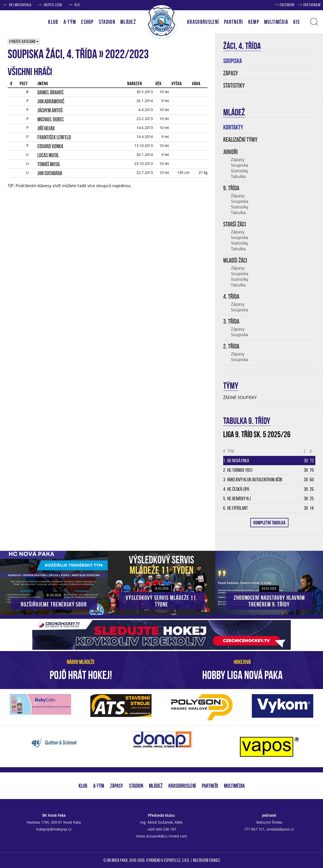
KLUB (83, 786)
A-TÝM (99, 786)
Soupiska (240, 165)
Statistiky (240, 171)
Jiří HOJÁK (46, 128)
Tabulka (238, 176)
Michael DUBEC (51, 119)
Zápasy (238, 159)
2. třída (231, 346)
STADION (136, 786)
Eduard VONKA (50, 146)
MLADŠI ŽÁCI (235, 260)
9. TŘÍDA (231, 188)
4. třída (231, 297)
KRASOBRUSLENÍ (203, 22)
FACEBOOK (287, 5)
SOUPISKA (233, 61)
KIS (77, 5)
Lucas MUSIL (48, 155)
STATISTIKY (234, 86)
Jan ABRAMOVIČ (51, 101)
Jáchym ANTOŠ (50, 110)
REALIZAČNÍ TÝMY (240, 140)
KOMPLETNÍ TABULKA (269, 523)
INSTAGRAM (312, 5)
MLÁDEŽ (156, 786)
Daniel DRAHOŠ (50, 92)
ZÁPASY (231, 73)
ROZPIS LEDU (53, 5)
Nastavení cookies (207, 860)
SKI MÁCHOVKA (20, 5)
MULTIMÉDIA (234, 786)
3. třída (231, 321)
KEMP (254, 22)
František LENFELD (54, 137)
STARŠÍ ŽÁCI (235, 224)
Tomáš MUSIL (49, 164)
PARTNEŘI (234, 22)
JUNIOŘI (230, 152)
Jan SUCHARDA (50, 173)
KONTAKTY (233, 127)
